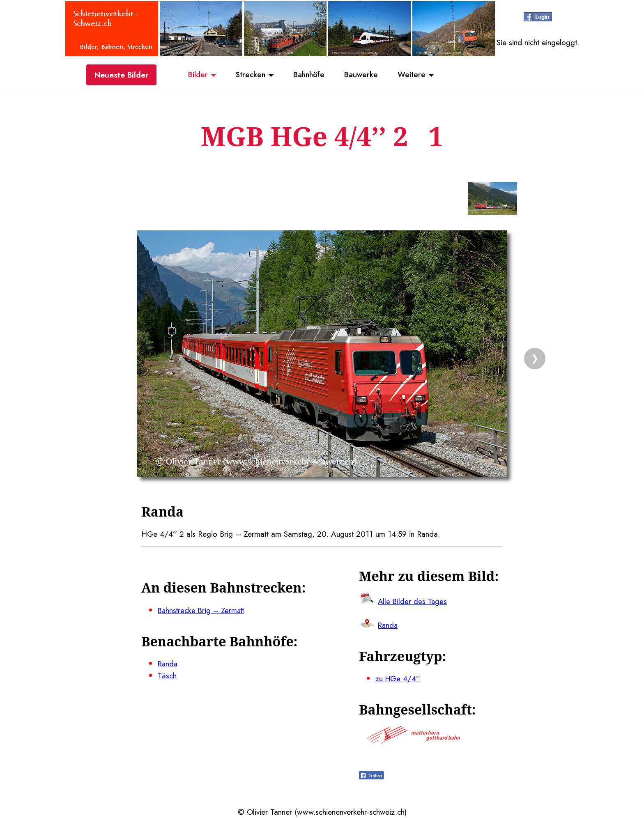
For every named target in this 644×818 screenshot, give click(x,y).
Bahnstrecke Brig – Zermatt (203, 610)
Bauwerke (363, 75)
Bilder (195, 75)
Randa (168, 664)
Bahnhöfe (309, 75)
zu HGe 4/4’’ (398, 678)
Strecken (249, 75)
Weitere (415, 75)
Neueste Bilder (121, 75)
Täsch (167, 676)
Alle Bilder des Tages (413, 601)
